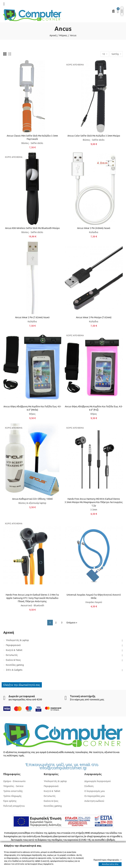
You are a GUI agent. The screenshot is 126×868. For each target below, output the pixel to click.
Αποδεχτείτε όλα (110, 864)
